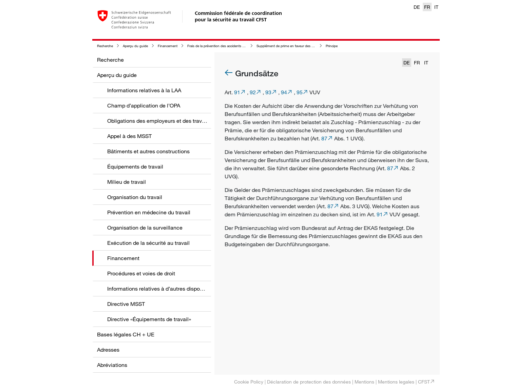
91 (237, 92)
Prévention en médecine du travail (149, 212)
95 (300, 92)
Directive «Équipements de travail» (149, 319)
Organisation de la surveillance (145, 228)
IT (436, 7)
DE (417, 7)
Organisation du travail (135, 197)
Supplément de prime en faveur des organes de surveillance (302, 46)
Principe (332, 46)
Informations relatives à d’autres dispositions (161, 289)
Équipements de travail (135, 166)
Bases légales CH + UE (126, 334)
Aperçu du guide (135, 46)
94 (284, 92)
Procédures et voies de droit (141, 273)
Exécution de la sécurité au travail (148, 243)
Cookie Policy (249, 382)
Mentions (364, 382)
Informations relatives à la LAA (144, 90)
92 (253, 92)
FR (427, 7)
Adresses (108, 350)
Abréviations (112, 365)
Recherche (105, 46)
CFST (424, 382)
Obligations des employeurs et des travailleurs (163, 121)
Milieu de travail (127, 182)
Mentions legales (396, 382)
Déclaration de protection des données (309, 382)
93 (268, 92)
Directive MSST (126, 304)
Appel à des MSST (129, 136)
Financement (168, 46)
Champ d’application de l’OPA (144, 105)
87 (324, 138)
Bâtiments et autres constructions (148, 151)
